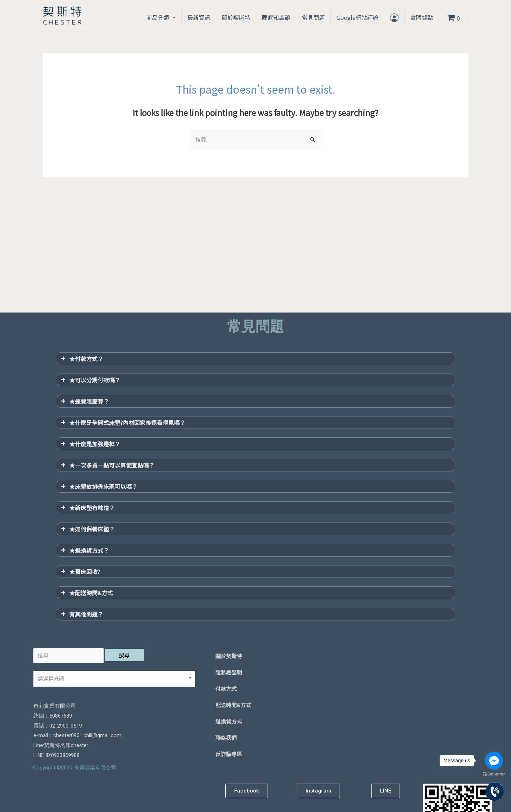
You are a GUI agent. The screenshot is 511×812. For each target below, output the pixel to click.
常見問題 (313, 17)
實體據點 (422, 17)
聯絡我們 (226, 738)
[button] (247, 791)
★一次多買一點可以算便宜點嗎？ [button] (107, 465)
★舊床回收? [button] (80, 571)
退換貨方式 (229, 722)
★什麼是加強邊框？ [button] (90, 444)
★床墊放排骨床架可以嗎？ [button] (98, 486)
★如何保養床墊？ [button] (87, 529)
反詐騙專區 (229, 754)
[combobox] (114, 679)
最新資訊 (199, 17)
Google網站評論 (357, 17)
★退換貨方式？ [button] (84, 550)
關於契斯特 (236, 17)
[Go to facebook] (494, 761)
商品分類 (158, 17)
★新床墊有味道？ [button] (87, 508)
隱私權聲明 (229, 673)
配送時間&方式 (233, 705)
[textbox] (114, 679)
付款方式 (226, 689)
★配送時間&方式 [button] (86, 593)
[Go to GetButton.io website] (494, 774)
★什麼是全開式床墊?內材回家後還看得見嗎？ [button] (122, 422)
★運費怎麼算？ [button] (84, 401)
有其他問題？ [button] (81, 614)
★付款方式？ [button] (81, 359)
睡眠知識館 (276, 17)
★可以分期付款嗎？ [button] (90, 380)
